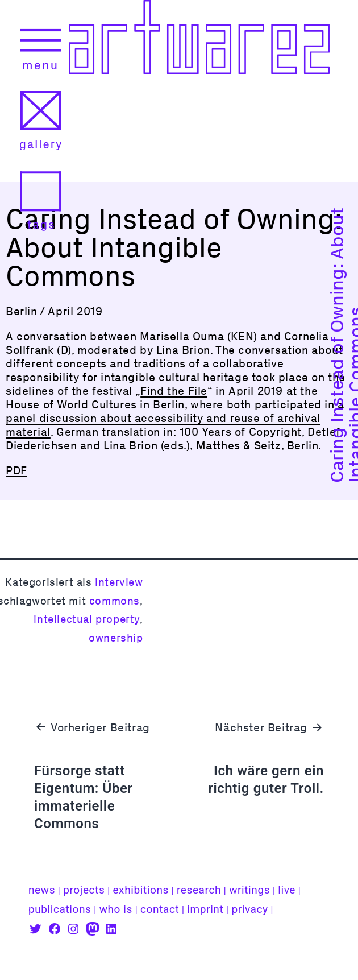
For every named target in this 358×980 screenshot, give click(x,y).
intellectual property (87, 619)
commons (115, 601)
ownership (116, 638)
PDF (16, 470)
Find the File (174, 391)
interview (119, 582)
